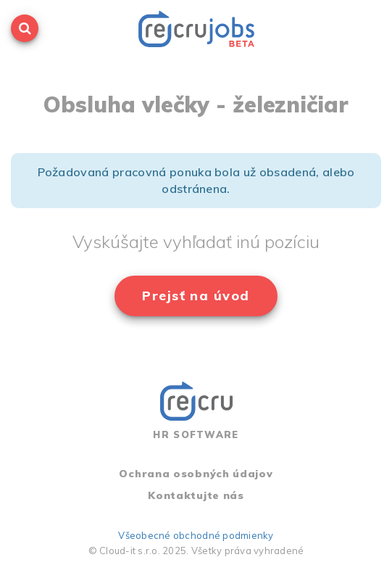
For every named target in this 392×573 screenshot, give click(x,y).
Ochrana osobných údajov (196, 474)
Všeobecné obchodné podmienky (196, 535)
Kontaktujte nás (196, 495)
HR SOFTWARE (196, 411)
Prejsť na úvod (196, 296)
